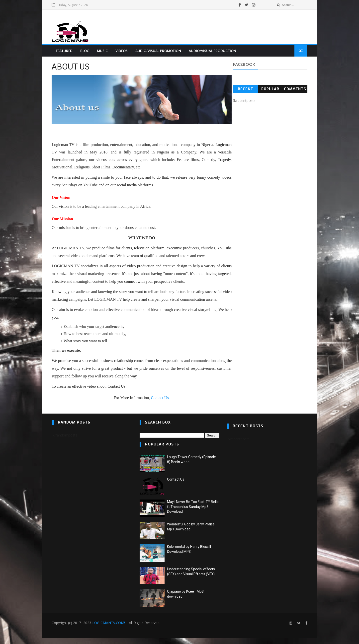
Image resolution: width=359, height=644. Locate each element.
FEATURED (64, 51)
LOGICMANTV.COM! (109, 629)
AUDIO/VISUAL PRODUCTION (213, 51)
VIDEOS (122, 51)
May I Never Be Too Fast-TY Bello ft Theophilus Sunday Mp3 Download (193, 513)
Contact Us (155, 404)
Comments (295, 90)
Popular (270, 90)
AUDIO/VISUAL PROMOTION (158, 51)
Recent (245, 90)
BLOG (85, 51)
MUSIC (103, 51)
